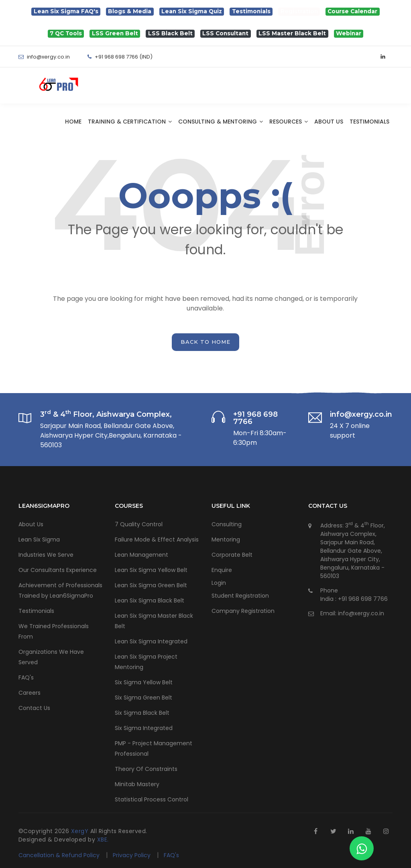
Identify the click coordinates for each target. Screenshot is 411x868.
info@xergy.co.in (361, 613)
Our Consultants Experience (58, 570)
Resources (289, 122)
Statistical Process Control (152, 799)
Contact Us (34, 708)
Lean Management (141, 555)
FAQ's (26, 677)
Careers (30, 693)
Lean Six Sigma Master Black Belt (154, 621)
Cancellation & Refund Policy (59, 855)
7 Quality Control (139, 524)
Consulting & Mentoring (221, 122)
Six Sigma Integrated (144, 728)
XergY (81, 831)
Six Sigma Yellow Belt (144, 682)
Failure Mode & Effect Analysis (157, 539)
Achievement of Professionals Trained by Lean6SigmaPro (60, 590)
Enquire (222, 570)
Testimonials (369, 122)
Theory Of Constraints (146, 769)
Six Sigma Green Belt (143, 698)
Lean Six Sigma (39, 539)
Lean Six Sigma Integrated (151, 641)
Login (219, 583)
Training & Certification (130, 122)
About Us (329, 122)
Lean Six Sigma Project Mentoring (146, 662)
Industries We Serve (46, 555)
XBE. (103, 840)
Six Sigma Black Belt (142, 713)
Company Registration (243, 611)
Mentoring (226, 539)
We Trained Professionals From (54, 631)
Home (73, 122)
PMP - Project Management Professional (154, 748)
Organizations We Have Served (51, 657)
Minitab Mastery (137, 784)
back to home (205, 342)
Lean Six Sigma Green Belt (151, 585)
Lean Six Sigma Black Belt (150, 600)
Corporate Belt (232, 555)
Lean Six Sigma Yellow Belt (151, 570)
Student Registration (240, 596)
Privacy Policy (132, 855)
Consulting (227, 524)
